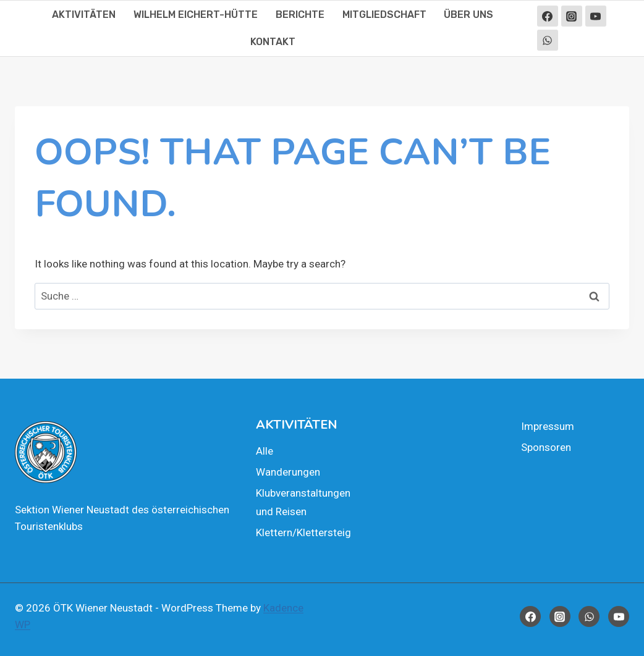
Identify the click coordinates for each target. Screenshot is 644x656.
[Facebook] (548, 16)
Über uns (468, 15)
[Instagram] (572, 16)
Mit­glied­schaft (384, 15)
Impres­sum (548, 426)
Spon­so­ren (546, 447)
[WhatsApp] (548, 40)
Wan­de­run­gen (288, 472)
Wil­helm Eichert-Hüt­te (196, 15)
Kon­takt (273, 42)
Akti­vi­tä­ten (84, 15)
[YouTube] (596, 16)
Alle (265, 451)
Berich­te (300, 15)
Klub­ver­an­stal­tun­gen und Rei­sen (303, 503)
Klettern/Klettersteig (303, 532)
